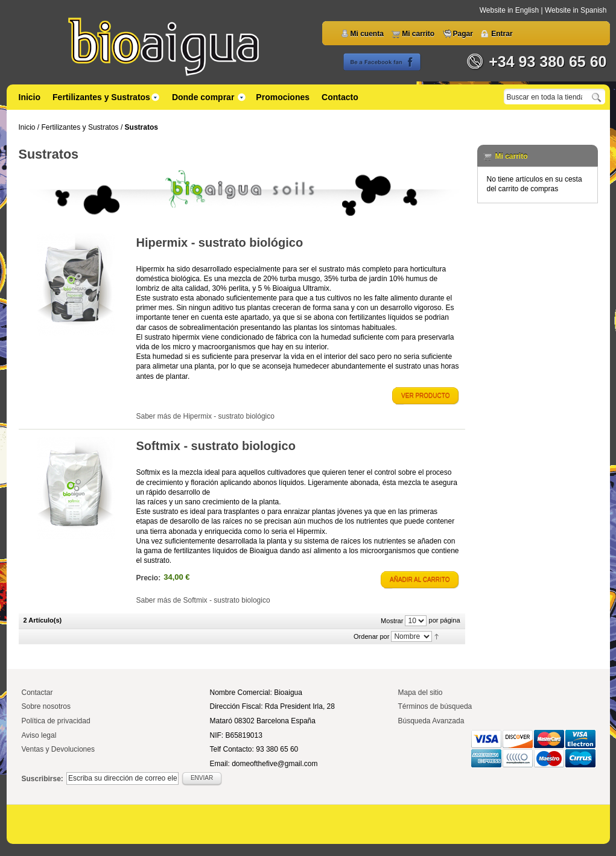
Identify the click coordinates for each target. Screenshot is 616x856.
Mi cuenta (367, 34)
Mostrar (392, 621)
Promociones (283, 97)
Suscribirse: (43, 779)
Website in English (510, 10)
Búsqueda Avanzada (431, 721)
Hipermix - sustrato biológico (220, 243)
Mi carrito (418, 34)
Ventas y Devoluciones (58, 749)
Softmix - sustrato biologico (216, 446)
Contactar (37, 693)
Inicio (30, 97)
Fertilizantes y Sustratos (80, 127)
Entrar (502, 34)
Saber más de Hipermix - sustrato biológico (205, 416)
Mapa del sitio (421, 693)
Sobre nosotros (46, 706)
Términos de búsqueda (435, 706)
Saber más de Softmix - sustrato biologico (203, 600)
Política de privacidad (56, 721)
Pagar (463, 34)
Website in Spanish (576, 10)
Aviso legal (39, 735)
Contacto (340, 97)
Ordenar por (371, 636)
